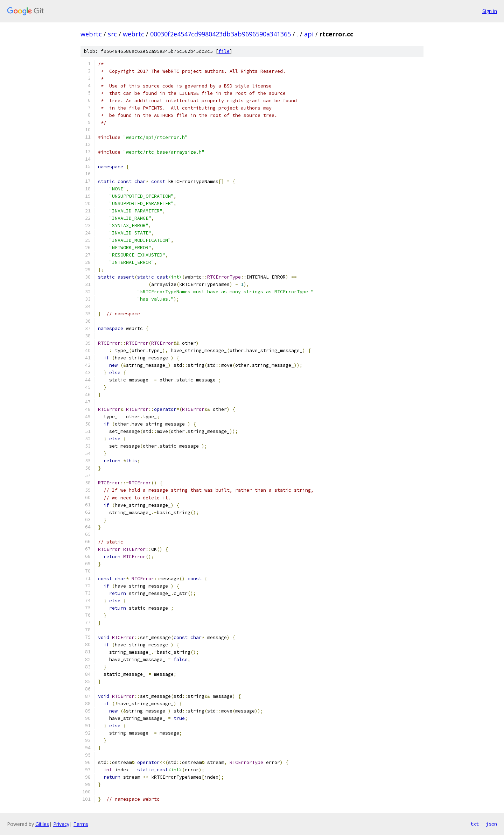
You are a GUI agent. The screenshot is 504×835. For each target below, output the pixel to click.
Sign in (490, 11)
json (491, 824)
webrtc (91, 34)
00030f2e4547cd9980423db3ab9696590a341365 (220, 34)
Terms (81, 824)
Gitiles (42, 824)
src (112, 34)
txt (475, 824)
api (309, 34)
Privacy (61, 824)
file (224, 51)
